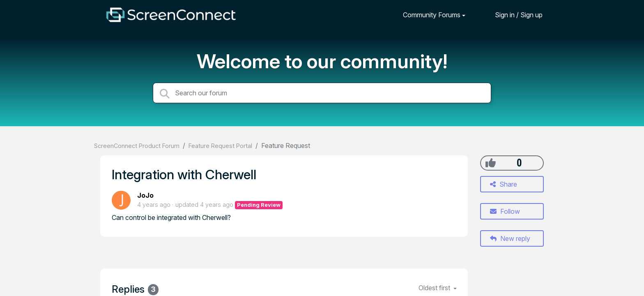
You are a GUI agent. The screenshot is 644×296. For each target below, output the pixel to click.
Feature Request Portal (220, 146)
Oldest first (435, 288)
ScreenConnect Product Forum (137, 146)
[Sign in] (513, 15)
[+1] (491, 163)
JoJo (145, 195)
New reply (510, 238)
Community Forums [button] (432, 15)
